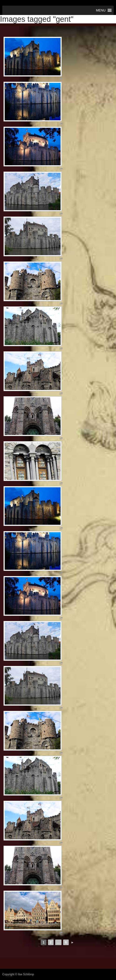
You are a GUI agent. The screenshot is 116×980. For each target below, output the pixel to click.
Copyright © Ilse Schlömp (18, 974)
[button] (101, 10)
